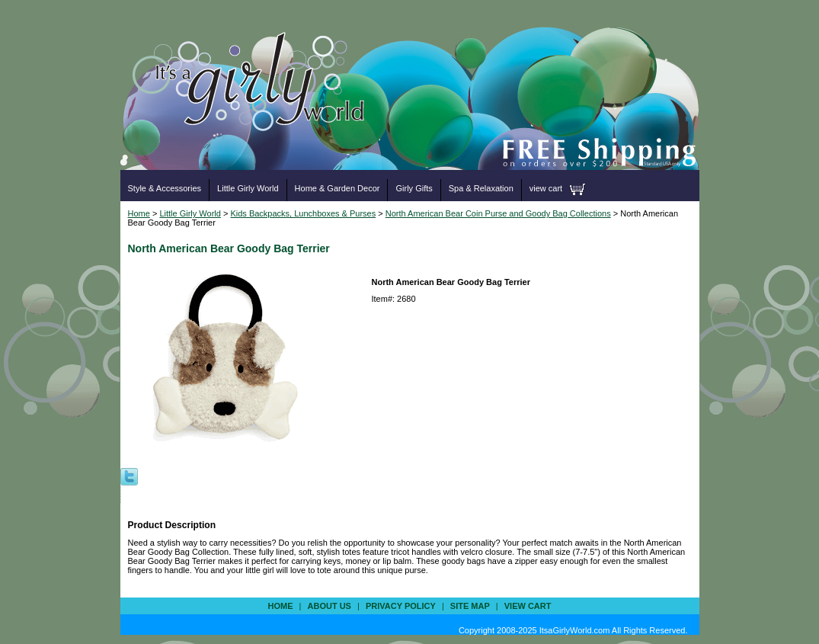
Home (139, 213)
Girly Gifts (414, 188)
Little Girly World (248, 188)
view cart (546, 188)
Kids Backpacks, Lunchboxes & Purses (303, 213)
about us (330, 606)
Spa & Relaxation (481, 188)
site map (470, 606)
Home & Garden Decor (338, 188)
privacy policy (401, 606)
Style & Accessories (165, 188)
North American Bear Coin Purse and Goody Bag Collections (498, 213)
